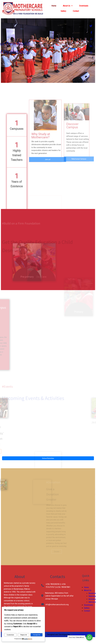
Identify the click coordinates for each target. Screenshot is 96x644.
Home (86, 587)
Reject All (24, 635)
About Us (88, 590)
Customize (10, 635)
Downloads (88, 605)
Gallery (87, 608)
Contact (87, 611)
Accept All (37, 635)
